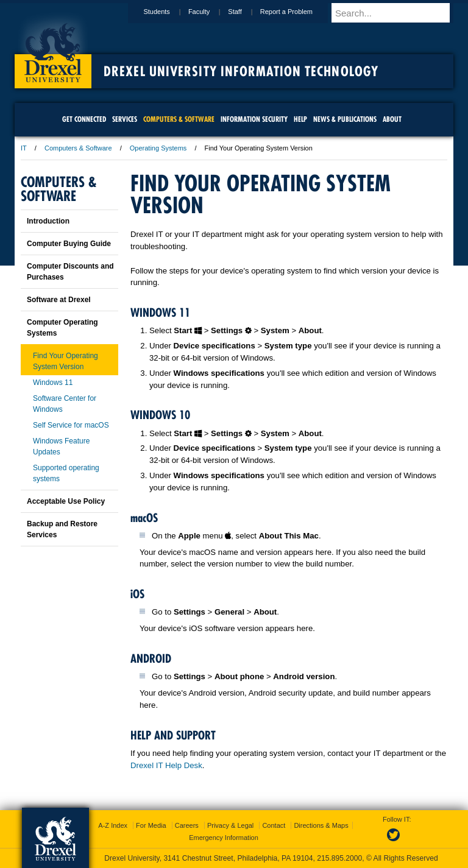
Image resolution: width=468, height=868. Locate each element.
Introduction (48, 221)
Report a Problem (298, 12)
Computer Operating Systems (62, 328)
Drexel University (53, 49)
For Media (151, 825)
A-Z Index (113, 825)
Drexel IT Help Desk (166, 765)
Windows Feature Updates (61, 446)
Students (168, 12)
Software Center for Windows (65, 404)
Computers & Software (78, 148)
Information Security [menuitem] (254, 119)
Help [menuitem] (300, 119)
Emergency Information (224, 838)
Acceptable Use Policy (66, 501)
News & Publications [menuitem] (345, 119)
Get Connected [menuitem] (84, 119)
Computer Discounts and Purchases (70, 272)
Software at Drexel (59, 300)
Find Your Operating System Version (66, 361)
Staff (246, 12)
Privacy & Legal (230, 825)
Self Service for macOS (71, 425)
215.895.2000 (339, 858)
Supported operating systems (66, 473)
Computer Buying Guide (69, 244)
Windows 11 (53, 383)
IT (24, 148)
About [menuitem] (392, 119)
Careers (187, 825)
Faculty (211, 12)
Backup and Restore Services (62, 529)
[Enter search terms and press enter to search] (398, 13)
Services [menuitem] (125, 119)
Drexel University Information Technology (241, 71)
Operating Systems (158, 148)
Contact (274, 825)
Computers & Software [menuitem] (179, 119)
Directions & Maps (321, 825)
